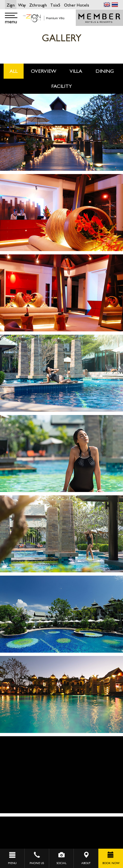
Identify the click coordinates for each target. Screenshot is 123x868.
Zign (11, 5)
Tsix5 (55, 5)
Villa (76, 71)
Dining (105, 71)
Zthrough (38, 5)
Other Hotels (77, 5)
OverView (44, 71)
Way (22, 5)
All (14, 71)
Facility (61, 86)
